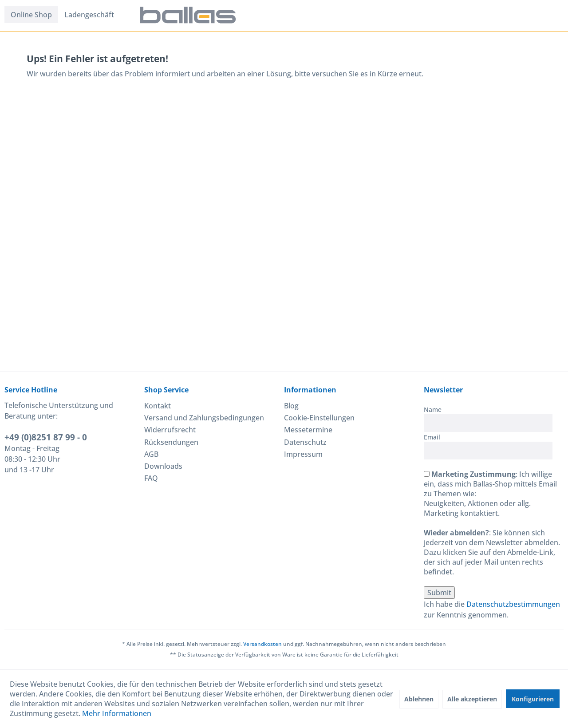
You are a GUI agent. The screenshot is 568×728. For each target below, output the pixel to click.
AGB (151, 454)
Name (433, 409)
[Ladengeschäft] (89, 15)
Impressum (303, 454)
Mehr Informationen (117, 713)
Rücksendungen (171, 442)
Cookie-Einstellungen (319, 418)
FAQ (151, 478)
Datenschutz (305, 442)
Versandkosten (262, 644)
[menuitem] (31, 15)
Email (432, 437)
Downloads (163, 466)
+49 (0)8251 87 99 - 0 (46, 437)
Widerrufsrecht (170, 430)
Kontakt (158, 406)
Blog (291, 406)
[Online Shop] (31, 15)
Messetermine (308, 430)
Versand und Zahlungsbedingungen (204, 418)
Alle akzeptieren (472, 699)
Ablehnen (419, 699)
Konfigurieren (533, 699)
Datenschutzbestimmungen (513, 604)
